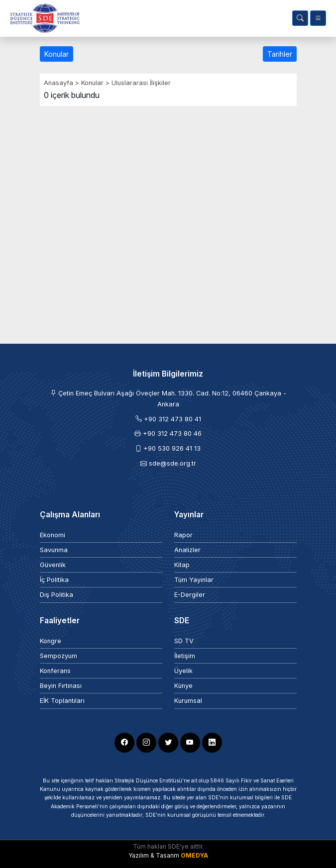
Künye (183, 686)
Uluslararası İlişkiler (141, 83)
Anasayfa (58, 83)
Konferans (55, 671)
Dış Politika (56, 595)
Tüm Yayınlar (194, 580)
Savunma (54, 550)
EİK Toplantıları (62, 701)
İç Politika (54, 580)
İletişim (185, 656)
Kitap (182, 565)
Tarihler (280, 54)
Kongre (51, 641)
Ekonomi (53, 535)
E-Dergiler (190, 595)
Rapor (183, 535)
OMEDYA (194, 855)
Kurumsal (188, 701)
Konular (56, 54)
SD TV (184, 641)
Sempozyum (58, 656)
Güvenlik (53, 565)
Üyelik (183, 671)
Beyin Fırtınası (61, 686)
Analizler (187, 550)
